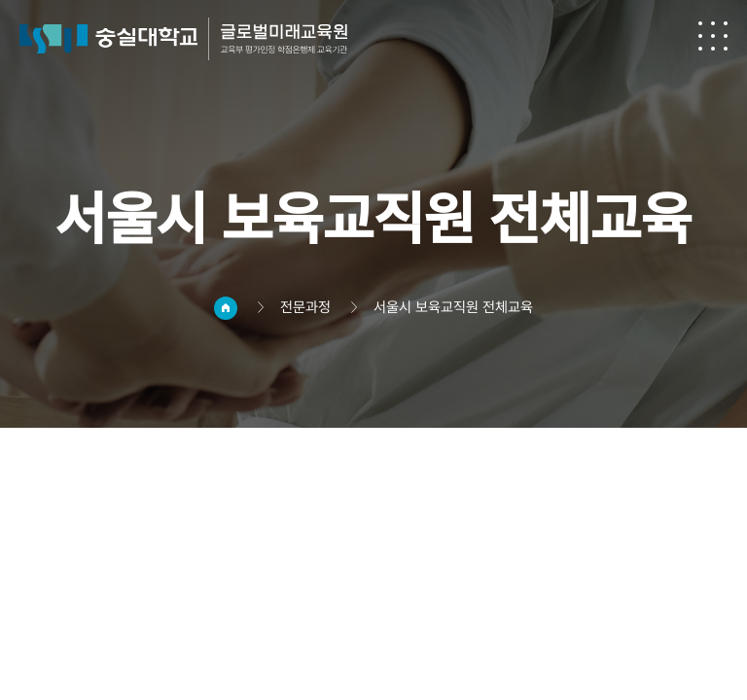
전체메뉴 (713, 36)
